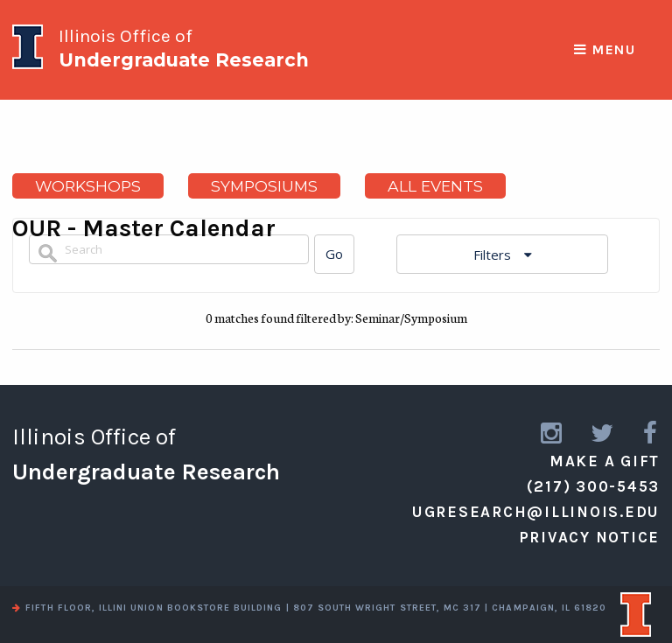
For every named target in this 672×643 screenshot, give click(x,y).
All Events (435, 186)
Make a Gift (605, 461)
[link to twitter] (603, 433)
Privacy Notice (590, 537)
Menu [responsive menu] (605, 50)
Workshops (88, 186)
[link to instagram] (553, 433)
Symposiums (264, 186)
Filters (494, 255)
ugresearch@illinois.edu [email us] (536, 512)
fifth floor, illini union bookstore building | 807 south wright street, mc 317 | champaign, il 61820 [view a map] (309, 608)
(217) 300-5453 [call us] (594, 486)
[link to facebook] (651, 433)
